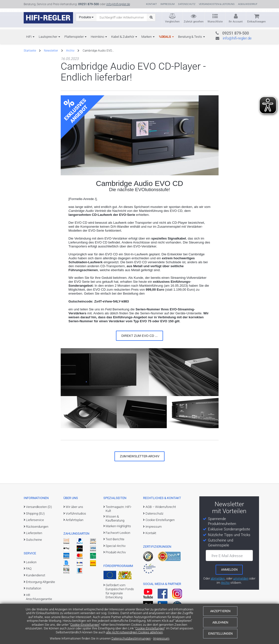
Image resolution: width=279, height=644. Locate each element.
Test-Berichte (115, 539)
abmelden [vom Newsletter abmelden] (218, 578)
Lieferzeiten (34, 533)
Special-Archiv (116, 546)
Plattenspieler (74, 37)
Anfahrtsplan (74, 520)
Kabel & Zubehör (123, 37)
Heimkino (97, 37)
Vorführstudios (76, 513)
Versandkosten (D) (39, 507)
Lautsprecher (48, 37)
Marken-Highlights (118, 526)
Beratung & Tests (190, 37)
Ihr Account (236, 22)
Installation (34, 588)
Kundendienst (36, 575)
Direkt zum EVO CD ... (139, 336)
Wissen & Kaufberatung (115, 518)
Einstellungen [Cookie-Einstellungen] (220, 634)
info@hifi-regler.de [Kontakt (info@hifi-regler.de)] (118, 4)
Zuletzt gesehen (194, 22)
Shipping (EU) (35, 513)
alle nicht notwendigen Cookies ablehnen (134, 632)
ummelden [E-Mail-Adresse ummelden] (241, 578)
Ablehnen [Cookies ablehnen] (220, 622)
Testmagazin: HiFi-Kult (119, 509)
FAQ (29, 569)
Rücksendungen (37, 527)
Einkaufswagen (256, 22)
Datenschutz (187, 4)
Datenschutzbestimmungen (131, 638)
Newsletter (51, 51)
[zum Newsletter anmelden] (229, 570)
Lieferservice (35, 520)
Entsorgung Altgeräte (40, 582)
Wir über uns (74, 507)
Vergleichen (172, 22)
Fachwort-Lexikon (118, 533)
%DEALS (165, 37)
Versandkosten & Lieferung (217, 4)
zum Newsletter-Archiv (140, 456)
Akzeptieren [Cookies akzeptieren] (220, 611)
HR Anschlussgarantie (39, 597)
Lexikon (31, 562)
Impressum (161, 638)
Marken (147, 37)
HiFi (29, 37)
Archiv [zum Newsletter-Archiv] (225, 583)
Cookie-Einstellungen (85, 625)
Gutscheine (34, 540)
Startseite (30, 51)
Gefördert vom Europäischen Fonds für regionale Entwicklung (120, 591)
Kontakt (151, 4)
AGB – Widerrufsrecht (161, 507)
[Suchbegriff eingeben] (122, 17)
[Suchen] (151, 17)
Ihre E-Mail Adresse (227, 556)
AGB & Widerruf (248, 4)
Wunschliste (215, 22)
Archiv (70, 51)
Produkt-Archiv (116, 552)
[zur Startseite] (48, 18)
